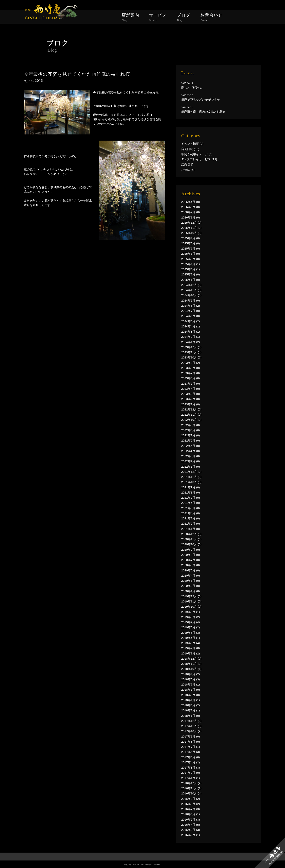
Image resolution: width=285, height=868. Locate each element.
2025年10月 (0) (191, 233)
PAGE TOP (143, 863)
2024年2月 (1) (190, 337)
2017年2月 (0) (190, 773)
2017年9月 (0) (190, 736)
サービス (158, 17)
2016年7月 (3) (190, 809)
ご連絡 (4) (188, 170)
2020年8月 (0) (190, 555)
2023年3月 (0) (190, 394)
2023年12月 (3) (191, 347)
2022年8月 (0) (190, 430)
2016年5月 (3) (190, 819)
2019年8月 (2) (190, 617)
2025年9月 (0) (190, 238)
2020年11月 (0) (191, 539)
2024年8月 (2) (190, 306)
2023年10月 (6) (191, 357)
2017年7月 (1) (190, 747)
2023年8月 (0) (190, 368)
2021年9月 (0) (190, 487)
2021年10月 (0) (191, 482)
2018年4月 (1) (190, 700)
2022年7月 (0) (190, 435)
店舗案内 (130, 17)
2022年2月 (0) (190, 461)
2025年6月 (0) (190, 254)
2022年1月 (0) (190, 467)
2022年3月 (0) (190, 456)
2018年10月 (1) (191, 669)
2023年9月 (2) (190, 363)
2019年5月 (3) (190, 633)
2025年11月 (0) (191, 228)
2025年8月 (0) (190, 243)
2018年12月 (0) (191, 659)
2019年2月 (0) (190, 648)
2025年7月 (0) (190, 248)
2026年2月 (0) (190, 212)
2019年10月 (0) (191, 607)
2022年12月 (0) (191, 409)
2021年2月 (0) (190, 523)
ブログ (184, 17)
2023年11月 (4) (191, 352)
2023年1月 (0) (190, 404)
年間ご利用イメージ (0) (197, 154)
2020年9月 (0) (190, 550)
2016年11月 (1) (191, 788)
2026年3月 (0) (190, 207)
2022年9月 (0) (190, 425)
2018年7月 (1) (190, 684)
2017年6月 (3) (190, 752)
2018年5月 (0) (190, 695)
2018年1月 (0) (190, 716)
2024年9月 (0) (190, 300)
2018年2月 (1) (190, 710)
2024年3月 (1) (190, 331)
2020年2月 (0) (190, 586)
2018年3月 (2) (190, 705)
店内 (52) (187, 164)
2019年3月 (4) (190, 643)
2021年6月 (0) (190, 503)
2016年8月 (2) (190, 804)
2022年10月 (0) (191, 420)
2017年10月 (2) (191, 731)
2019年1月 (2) (190, 653)
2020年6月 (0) (190, 565)
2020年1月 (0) (190, 591)
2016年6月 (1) (190, 814)
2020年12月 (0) (191, 534)
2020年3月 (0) (190, 581)
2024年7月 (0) (190, 311)
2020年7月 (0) (190, 560)
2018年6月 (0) (190, 690)
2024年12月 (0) (191, 285)
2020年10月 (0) (191, 544)
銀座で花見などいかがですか (200, 100)
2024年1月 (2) (190, 342)
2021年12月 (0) (191, 472)
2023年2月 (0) (190, 399)
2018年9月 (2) (190, 674)
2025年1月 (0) (190, 280)
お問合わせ (211, 17)
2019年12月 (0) (191, 596)
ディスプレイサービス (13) (199, 159)
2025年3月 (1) (190, 269)
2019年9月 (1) (190, 612)
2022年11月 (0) (191, 415)
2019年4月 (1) (190, 638)
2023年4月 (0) (190, 389)
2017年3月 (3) (190, 767)
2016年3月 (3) (190, 830)
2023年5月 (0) (190, 383)
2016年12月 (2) (191, 783)
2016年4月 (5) (190, 825)
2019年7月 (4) (190, 622)
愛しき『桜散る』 (193, 88)
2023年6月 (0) (190, 378)
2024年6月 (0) (190, 316)
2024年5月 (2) (190, 321)
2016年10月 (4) (191, 793)
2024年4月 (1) (190, 326)
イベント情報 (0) (192, 144)
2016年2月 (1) (190, 835)
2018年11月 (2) (191, 664)
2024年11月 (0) (191, 290)
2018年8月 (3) (190, 679)
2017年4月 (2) (190, 762)
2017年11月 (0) (191, 726)
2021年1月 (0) (190, 529)
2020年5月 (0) (190, 570)
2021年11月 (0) (191, 477)
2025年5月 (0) (190, 259)
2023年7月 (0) (190, 373)
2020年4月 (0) (190, 575)
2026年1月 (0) (190, 217)
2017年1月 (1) (190, 778)
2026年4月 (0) (190, 202)
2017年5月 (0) (190, 757)
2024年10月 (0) (191, 295)
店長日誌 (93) (190, 149)
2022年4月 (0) (190, 451)
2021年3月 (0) (190, 518)
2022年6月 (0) (190, 440)
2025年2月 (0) (190, 274)
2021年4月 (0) (190, 513)
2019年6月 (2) (190, 627)
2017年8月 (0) (190, 742)
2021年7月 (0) (190, 498)
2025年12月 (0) (191, 223)
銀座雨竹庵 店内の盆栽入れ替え (203, 112)
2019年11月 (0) (191, 601)
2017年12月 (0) (191, 721)
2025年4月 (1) (190, 264)
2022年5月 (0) (190, 446)
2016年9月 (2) (190, 799)
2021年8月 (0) (190, 492)
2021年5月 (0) (190, 508)
